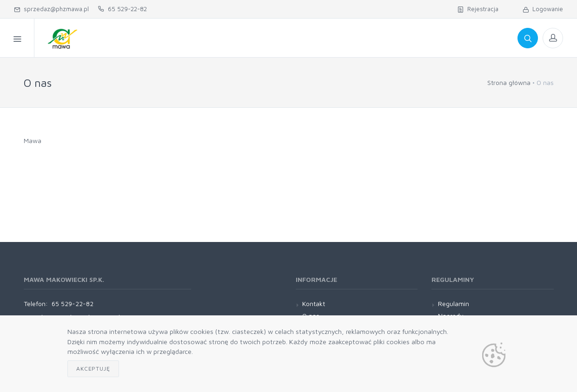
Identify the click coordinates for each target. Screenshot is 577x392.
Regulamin (284, 38)
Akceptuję (93, 369)
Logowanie (543, 9)
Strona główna (509, 82)
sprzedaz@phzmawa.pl (51, 9)
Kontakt (332, 38)
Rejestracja (478, 9)
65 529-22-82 (123, 9)
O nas (241, 38)
